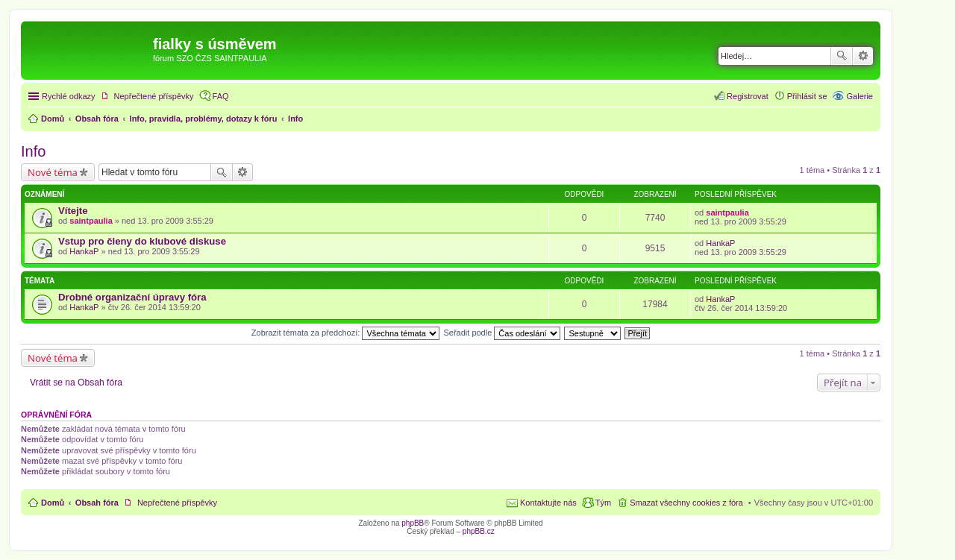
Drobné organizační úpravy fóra (132, 297)
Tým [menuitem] (603, 503)
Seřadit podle (502, 333)
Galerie (860, 96)
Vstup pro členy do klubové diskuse (142, 241)
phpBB (413, 523)
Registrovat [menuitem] (748, 96)
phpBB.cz (479, 531)
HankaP (84, 251)
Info (33, 151)
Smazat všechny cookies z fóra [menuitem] (686, 503)
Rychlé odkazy (69, 96)
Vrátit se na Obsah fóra (76, 383)
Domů (53, 503)
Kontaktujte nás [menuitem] (548, 503)
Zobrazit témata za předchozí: (346, 333)
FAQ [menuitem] (221, 96)
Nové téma (53, 172)
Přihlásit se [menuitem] (807, 96)
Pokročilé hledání (863, 56)
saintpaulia (91, 221)
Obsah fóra (97, 503)
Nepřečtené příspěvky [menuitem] (154, 96)
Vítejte (73, 211)
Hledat (842, 56)
